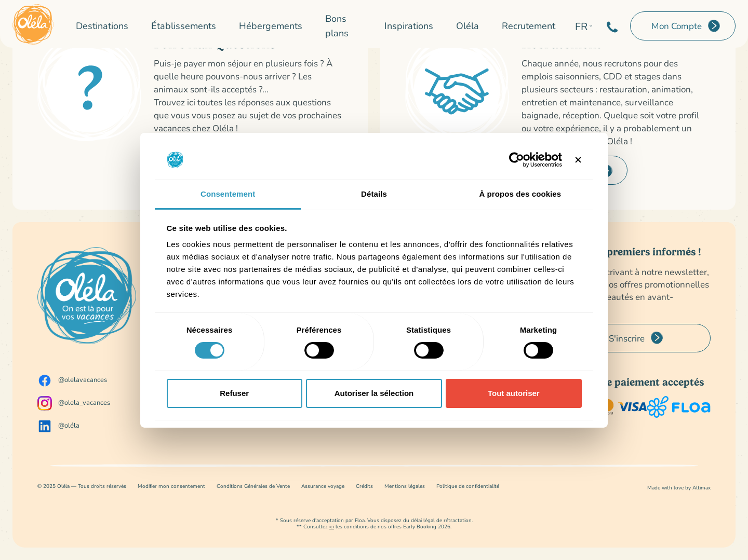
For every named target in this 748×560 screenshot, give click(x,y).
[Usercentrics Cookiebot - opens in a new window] (517, 160)
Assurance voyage (323, 486)
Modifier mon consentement (171, 486)
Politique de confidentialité (468, 486)
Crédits (364, 486)
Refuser (234, 393)
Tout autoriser (514, 393)
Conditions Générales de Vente (253, 486)
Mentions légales (405, 486)
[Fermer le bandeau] (578, 160)
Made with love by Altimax (679, 488)
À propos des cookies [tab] (520, 194)
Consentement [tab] (228, 194)
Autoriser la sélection (374, 393)
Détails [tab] (374, 194)
